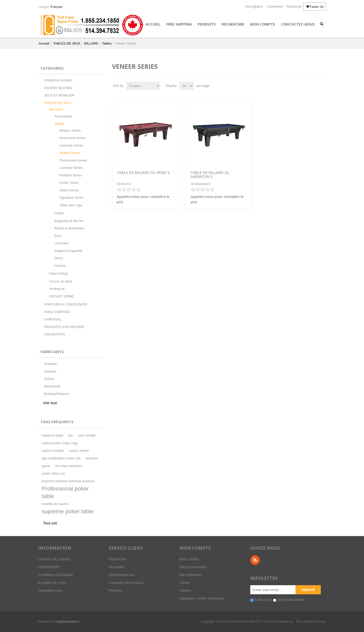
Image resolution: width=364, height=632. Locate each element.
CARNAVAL (53, 319)
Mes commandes (193, 567)
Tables (107, 43)
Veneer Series (70, 153)
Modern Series (70, 130)
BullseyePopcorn (57, 394)
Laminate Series (71, 145)
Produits (207, 24)
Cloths (59, 213)
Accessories (63, 116)
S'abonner (263, 600)
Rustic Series (69, 183)
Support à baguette (68, 251)
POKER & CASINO (58, 80)
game (46, 466)
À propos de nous (52, 583)
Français (56, 7)
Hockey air (57, 289)
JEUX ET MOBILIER (59, 95)
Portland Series (71, 175)
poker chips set (53, 473)
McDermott (52, 386)
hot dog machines (69, 466)
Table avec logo (71, 205)
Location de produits (54, 559)
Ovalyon (50, 371)
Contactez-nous (298, 24)
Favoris (185, 590)
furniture (92, 458)
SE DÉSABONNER (291, 600)
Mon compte (263, 24)
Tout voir (50, 523)
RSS (255, 560)
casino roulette (53, 451)
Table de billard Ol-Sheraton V (211, 175)
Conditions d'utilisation (55, 575)
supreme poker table (68, 511)
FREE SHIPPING (179, 24)
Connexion (275, 6)
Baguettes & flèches (69, 221)
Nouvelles (116, 567)
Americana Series (72, 138)
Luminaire (62, 243)
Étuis (58, 236)
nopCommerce (68, 621)
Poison (49, 379)
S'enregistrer (254, 6)
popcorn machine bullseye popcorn (68, 481)
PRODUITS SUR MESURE (64, 327)
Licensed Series (71, 168)
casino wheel (79, 451)
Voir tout (50, 403)
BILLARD (91, 43)
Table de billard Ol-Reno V (143, 173)
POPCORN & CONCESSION (66, 304)
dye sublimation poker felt (61, 458)
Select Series (69, 190)
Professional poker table (65, 492)
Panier (185, 583)
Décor (59, 258)
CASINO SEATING (58, 88)
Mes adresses (190, 575)
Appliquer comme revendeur (202, 598)
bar (71, 435)
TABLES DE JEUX (67, 43)
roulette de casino (55, 504)
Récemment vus (121, 575)
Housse (60, 266)
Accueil (153, 24)
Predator (51, 364)
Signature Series (72, 198)
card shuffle (87, 435)
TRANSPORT (49, 567)
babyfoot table (52, 435)
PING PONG (59, 274)
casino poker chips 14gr (60, 443)
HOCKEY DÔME (62, 296)
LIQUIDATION (55, 334)
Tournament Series (73, 160)
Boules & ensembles (69, 228)
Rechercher (233, 24)
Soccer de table (61, 281)
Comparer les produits (126, 583)
